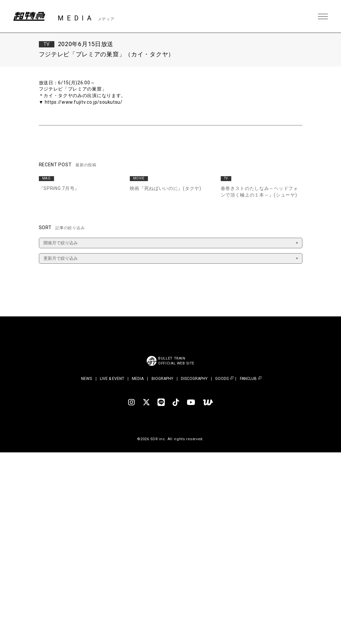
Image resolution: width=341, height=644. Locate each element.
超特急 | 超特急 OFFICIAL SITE (30, 16)
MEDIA (138, 379)
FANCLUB (248, 379)
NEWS (86, 379)
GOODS (222, 379)
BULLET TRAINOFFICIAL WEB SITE (176, 361)
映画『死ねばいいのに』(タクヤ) (166, 188)
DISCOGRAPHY (194, 379)
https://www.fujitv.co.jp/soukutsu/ (84, 102)
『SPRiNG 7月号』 (59, 188)
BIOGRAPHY (162, 379)
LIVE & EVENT (112, 379)
